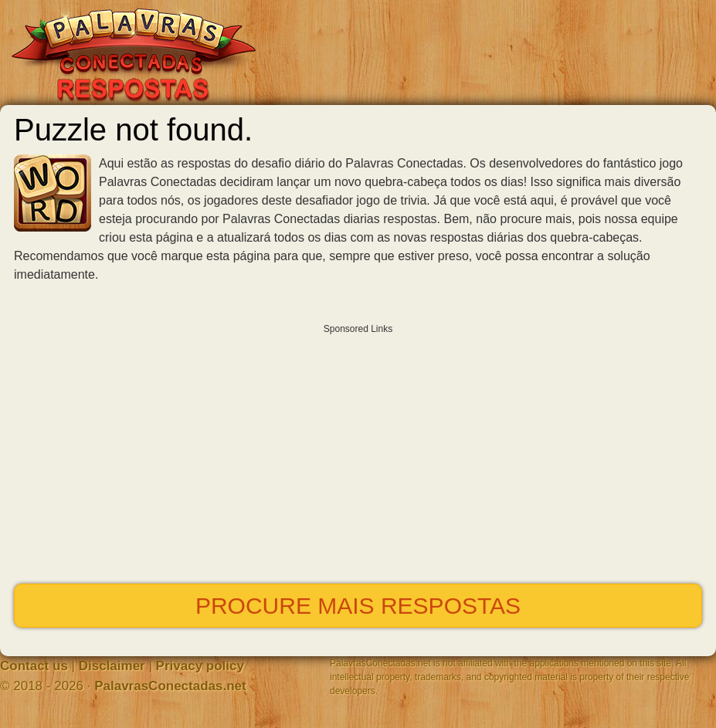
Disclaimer (112, 666)
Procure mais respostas (358, 606)
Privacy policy (200, 666)
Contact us (34, 666)
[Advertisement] (358, 450)
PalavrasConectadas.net (170, 686)
